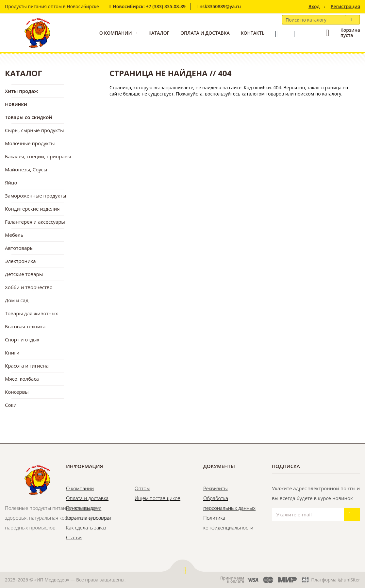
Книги (12, 353)
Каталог (159, 33)
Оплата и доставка (205, 33)
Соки (11, 405)
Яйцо (11, 182)
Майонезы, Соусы (26, 169)
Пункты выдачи (84, 508)
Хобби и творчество (29, 287)
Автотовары (19, 248)
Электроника (20, 261)
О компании (116, 33)
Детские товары (24, 274)
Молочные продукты (30, 143)
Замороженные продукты (36, 196)
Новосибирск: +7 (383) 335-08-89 (149, 6)
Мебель (14, 235)
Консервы (17, 392)
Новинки (16, 104)
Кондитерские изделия (32, 209)
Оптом (142, 488)
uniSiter (352, 580)
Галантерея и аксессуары (35, 222)
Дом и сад (17, 300)
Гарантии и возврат (89, 518)
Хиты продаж (21, 91)
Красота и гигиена (27, 366)
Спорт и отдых (22, 339)
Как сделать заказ (86, 527)
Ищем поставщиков (158, 498)
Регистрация (345, 6)
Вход (314, 6)
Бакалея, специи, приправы (38, 156)
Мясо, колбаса (22, 379)
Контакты (253, 33)
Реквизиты (216, 488)
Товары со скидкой (29, 117)
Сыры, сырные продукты (34, 130)
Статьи (74, 537)
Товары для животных (31, 313)
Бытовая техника (25, 326)
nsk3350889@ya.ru (220, 6)
